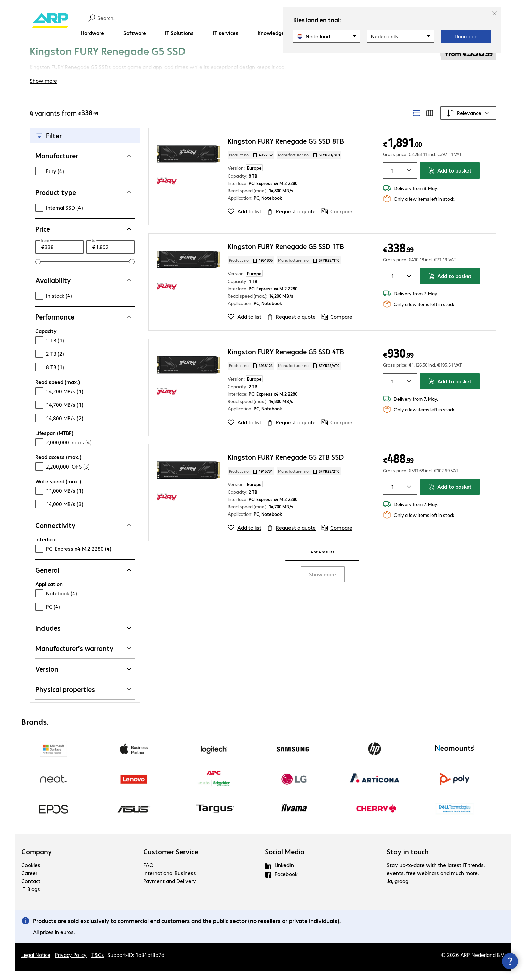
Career (29, 882)
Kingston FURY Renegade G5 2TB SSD (286, 466)
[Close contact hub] (510, 961)
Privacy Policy (71, 964)
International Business (170, 882)
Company (37, 861)
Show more (323, 583)
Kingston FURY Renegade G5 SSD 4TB (286, 361)
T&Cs (98, 964)
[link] (191, 59)
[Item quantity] (391, 180)
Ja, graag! (398, 890)
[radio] (416, 122)
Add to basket (450, 179)
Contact (31, 890)
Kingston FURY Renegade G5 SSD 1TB (286, 255)
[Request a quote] (291, 220)
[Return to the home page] (50, 27)
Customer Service (171, 861)
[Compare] (337, 220)
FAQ (148, 874)
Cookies (31, 874)
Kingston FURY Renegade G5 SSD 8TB (286, 150)
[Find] (267, 18)
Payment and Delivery (170, 890)
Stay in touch (408, 861)
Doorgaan (466, 36)
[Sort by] (468, 122)
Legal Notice (36, 964)
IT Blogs (31, 898)
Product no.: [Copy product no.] (251, 164)
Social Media (285, 861)
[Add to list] (245, 220)
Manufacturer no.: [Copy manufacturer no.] (309, 164)
